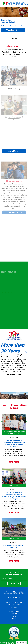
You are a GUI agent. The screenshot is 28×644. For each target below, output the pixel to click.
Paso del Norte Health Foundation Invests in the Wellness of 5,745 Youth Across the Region (14, 496)
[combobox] (21, 643)
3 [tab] (15, 38)
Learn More (13, 151)
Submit (13, 583)
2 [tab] (14, 38)
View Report (12, 30)
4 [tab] (17, 38)
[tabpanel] (14, 20)
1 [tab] (12, 38)
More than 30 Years (14, 375)
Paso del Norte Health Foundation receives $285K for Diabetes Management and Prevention (14, 443)
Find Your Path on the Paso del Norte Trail (14, 547)
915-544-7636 (14, 608)
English (20, 643)
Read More (14, 462)
